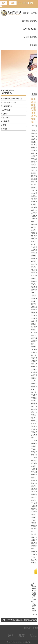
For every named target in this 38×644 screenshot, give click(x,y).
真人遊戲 (25, 21)
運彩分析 (4, 114)
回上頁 (35, 614)
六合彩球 (26, 29)
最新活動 (4, 129)
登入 (4, 3)
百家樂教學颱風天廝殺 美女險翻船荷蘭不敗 (34, 592)
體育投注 (26, 13)
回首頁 (34, 93)
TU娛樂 (34, 29)
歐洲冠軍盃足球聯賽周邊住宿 (11, 99)
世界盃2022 (5, 117)
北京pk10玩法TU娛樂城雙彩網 (34, 607)
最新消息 (35, 95)
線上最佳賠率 (34, 156)
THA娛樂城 (5, 121)
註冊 (13, 3)
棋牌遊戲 (33, 37)
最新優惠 (33, 45)
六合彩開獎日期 (7, 106)
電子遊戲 (33, 21)
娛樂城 (3, 125)
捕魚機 (26, 37)
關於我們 (27, 628)
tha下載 (34, 13)
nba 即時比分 (6, 110)
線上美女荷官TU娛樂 (8, 102)
